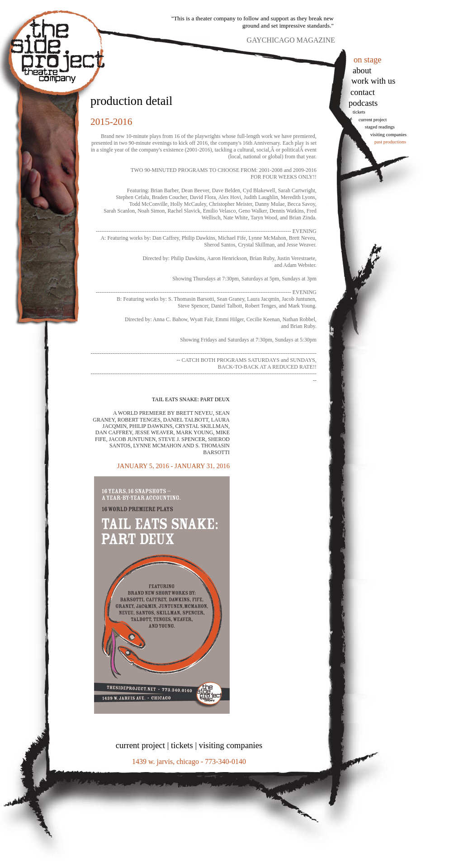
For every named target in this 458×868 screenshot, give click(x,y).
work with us (373, 81)
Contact (363, 92)
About (362, 70)
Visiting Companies (388, 135)
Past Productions (390, 142)
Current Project (373, 120)
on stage (368, 59)
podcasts (363, 103)
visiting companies (231, 745)
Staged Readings (380, 127)
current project (140, 745)
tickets (359, 112)
